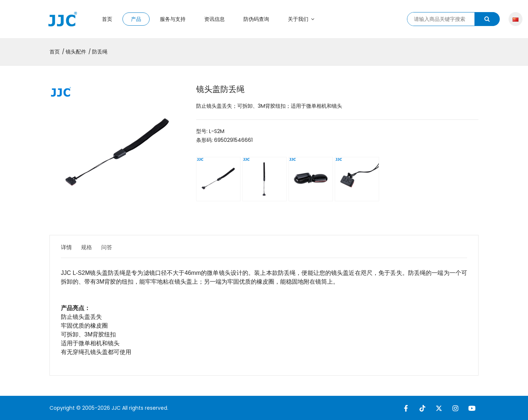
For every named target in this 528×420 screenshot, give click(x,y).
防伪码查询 (256, 19)
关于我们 (301, 19)
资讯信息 (214, 19)
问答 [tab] (116, 247)
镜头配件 (76, 52)
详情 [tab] (67, 247)
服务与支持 (173, 19)
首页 (107, 19)
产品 (136, 19)
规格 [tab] (91, 247)
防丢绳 (100, 52)
